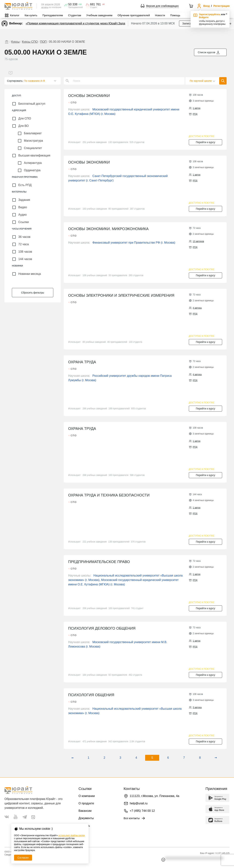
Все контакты (135, 818)
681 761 (96, 4)
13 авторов (198, 241)
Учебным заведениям (99, 15)
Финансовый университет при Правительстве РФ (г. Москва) (134, 243)
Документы (86, 818)
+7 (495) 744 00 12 (142, 811)
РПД (195, 114)
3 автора (197, 707)
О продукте (86, 803)
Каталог (15, 15)
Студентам (75, 15)
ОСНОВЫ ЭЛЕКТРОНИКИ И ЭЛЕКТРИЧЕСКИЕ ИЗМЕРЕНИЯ (121, 295)
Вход (207, 6)
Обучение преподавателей (134, 15)
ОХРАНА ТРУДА (82, 362)
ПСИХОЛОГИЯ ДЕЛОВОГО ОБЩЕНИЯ (102, 628)
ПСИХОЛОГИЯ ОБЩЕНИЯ (91, 695)
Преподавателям (53, 15)
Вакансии (85, 811)
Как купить (31, 15)
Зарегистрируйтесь (210, 14)
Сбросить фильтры (33, 293)
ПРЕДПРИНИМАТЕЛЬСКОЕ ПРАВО (99, 562)
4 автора (197, 308)
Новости (160, 15)
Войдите (204, 17)
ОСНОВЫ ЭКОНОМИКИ (89, 96)
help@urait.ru (139, 803)
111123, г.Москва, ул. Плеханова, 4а (155, 796)
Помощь (175, 15)
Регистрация (221, 6)
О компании (87, 796)
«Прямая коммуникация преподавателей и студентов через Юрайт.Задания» (79, 23)
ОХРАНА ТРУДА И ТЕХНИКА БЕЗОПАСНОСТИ (109, 495)
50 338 (73, 4)
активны (45, 7)
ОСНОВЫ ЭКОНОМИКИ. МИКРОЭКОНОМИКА (108, 229)
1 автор (197, 108)
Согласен (23, 858)
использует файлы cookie (72, 835)
